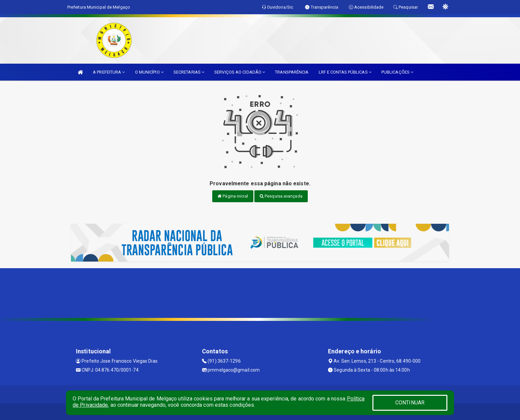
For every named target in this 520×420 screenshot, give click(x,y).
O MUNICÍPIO (149, 72)
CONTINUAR (410, 403)
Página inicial (233, 196)
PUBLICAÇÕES (397, 72)
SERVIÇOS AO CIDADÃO (240, 72)
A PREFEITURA (109, 72)
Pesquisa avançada (281, 196)
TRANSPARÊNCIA (292, 72)
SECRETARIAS (189, 72)
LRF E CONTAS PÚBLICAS (345, 72)
